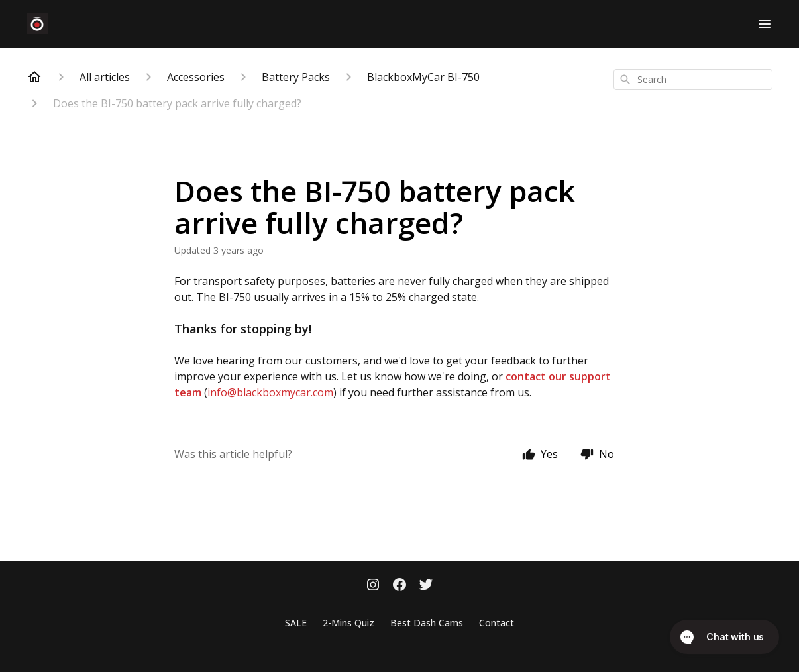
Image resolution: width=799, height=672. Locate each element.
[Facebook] (399, 586)
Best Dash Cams (427, 623)
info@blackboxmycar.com (270, 392)
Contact (497, 623)
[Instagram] (373, 586)
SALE (296, 623)
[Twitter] (426, 586)
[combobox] (693, 80)
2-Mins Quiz (348, 623)
